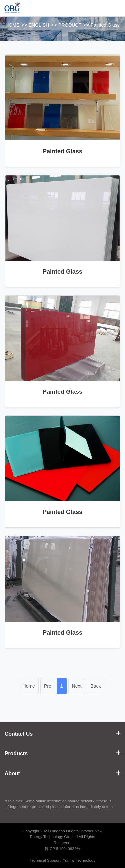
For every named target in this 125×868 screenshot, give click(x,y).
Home (29, 686)
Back (95, 686)
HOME (12, 25)
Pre (48, 686)
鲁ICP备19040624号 (63, 849)
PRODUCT (70, 25)
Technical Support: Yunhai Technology (62, 860)
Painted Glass (105, 25)
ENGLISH (39, 25)
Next (77, 686)
